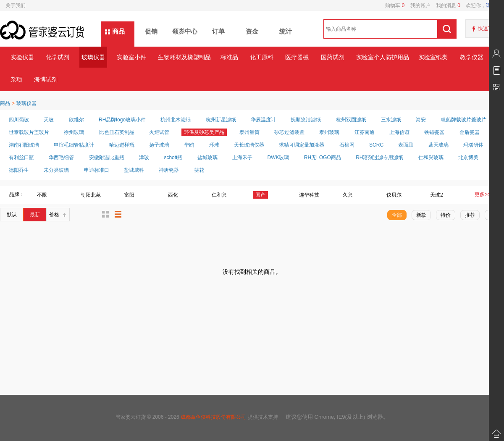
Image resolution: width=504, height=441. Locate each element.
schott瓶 (173, 157)
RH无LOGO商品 (323, 157)
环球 (214, 145)
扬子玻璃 (159, 145)
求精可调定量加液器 (302, 145)
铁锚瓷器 (434, 132)
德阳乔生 (19, 170)
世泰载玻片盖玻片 (29, 132)
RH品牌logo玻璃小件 (122, 120)
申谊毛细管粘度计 (74, 145)
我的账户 (417, 5)
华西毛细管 (61, 157)
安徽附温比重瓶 (107, 157)
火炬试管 (159, 132)
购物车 (395, 5)
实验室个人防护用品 (382, 57)
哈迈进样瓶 (122, 145)
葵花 (199, 170)
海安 (421, 120)
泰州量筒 (249, 132)
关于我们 (16, 5)
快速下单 (488, 29)
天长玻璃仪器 (249, 145)
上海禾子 (242, 157)
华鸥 (189, 145)
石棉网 (347, 145)
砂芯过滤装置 (289, 132)
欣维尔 (76, 120)
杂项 (16, 79)
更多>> (483, 194)
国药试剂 (333, 57)
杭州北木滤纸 (176, 120)
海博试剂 (46, 79)
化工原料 (262, 57)
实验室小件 (131, 57)
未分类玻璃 (56, 170)
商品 (118, 31)
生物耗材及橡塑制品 (184, 57)
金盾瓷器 (470, 132)
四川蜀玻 (19, 120)
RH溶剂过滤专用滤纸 (379, 157)
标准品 (229, 57)
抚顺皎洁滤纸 (306, 120)
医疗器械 (297, 57)
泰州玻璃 (329, 132)
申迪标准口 (97, 170)
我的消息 (445, 5)
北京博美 (468, 157)
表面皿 (406, 145)
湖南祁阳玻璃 (24, 145)
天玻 (49, 120)
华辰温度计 (263, 120)
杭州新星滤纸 (221, 120)
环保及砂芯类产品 (204, 132)
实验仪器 (22, 57)
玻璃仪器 (93, 57)
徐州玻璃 (74, 132)
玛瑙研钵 (473, 145)
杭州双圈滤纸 (351, 120)
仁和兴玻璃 (431, 157)
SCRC (376, 145)
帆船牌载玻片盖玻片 (464, 120)
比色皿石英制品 (117, 132)
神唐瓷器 (169, 170)
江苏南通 (365, 132)
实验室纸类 (433, 57)
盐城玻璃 (207, 157)
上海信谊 (399, 132)
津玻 (144, 157)
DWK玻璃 (278, 157)
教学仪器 (472, 57)
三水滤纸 (391, 120)
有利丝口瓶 (21, 157)
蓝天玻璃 (438, 145)
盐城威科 (134, 170)
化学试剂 (58, 57)
